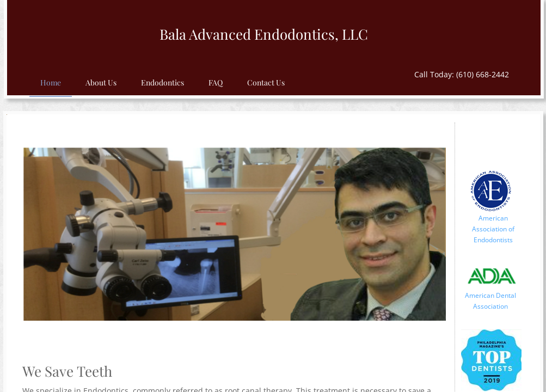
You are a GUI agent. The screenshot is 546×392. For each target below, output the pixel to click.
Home (51, 82)
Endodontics (162, 82)
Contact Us (266, 82)
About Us (101, 82)
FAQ (216, 82)
